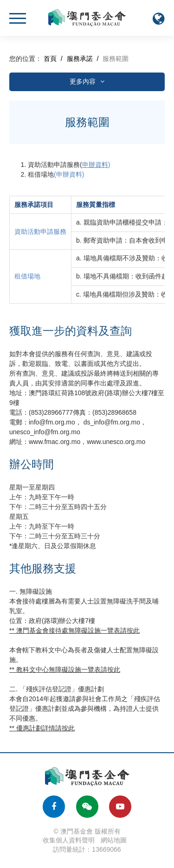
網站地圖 (114, 840)
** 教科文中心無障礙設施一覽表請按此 (65, 669)
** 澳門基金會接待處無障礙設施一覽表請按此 (74, 630)
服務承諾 (80, 59)
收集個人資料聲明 (69, 840)
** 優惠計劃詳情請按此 (42, 728)
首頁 (50, 59)
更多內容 (87, 81)
